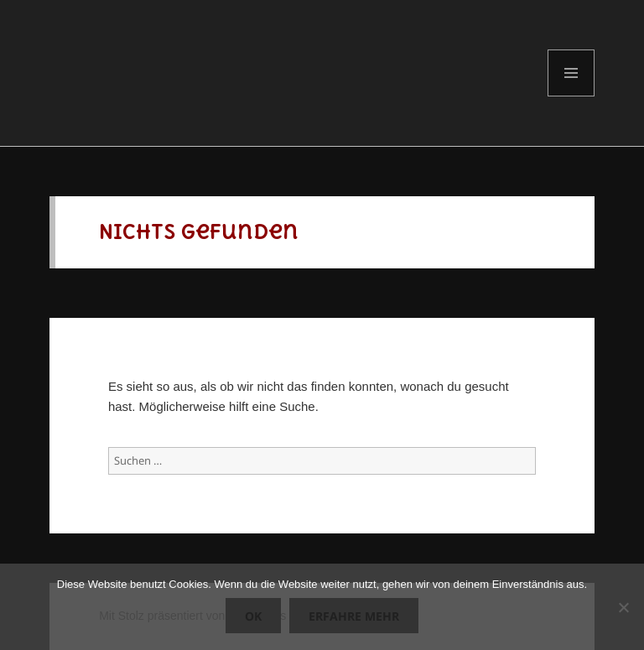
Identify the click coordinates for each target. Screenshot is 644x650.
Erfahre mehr (354, 616)
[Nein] (623, 607)
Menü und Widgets (571, 96)
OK (253, 616)
